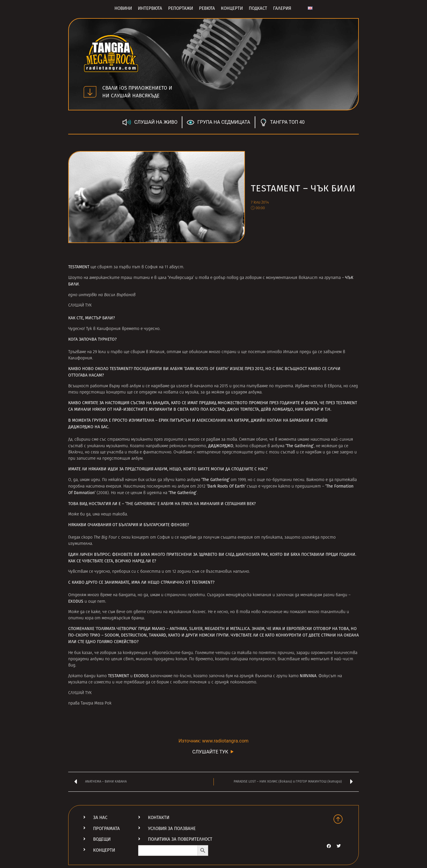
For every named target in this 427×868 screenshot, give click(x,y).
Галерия (282, 8)
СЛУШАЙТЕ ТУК (213, 752)
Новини (123, 8)
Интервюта (150, 8)
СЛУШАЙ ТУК (80, 306)
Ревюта (207, 8)
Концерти (232, 8)
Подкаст (258, 8)
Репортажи (181, 8)
